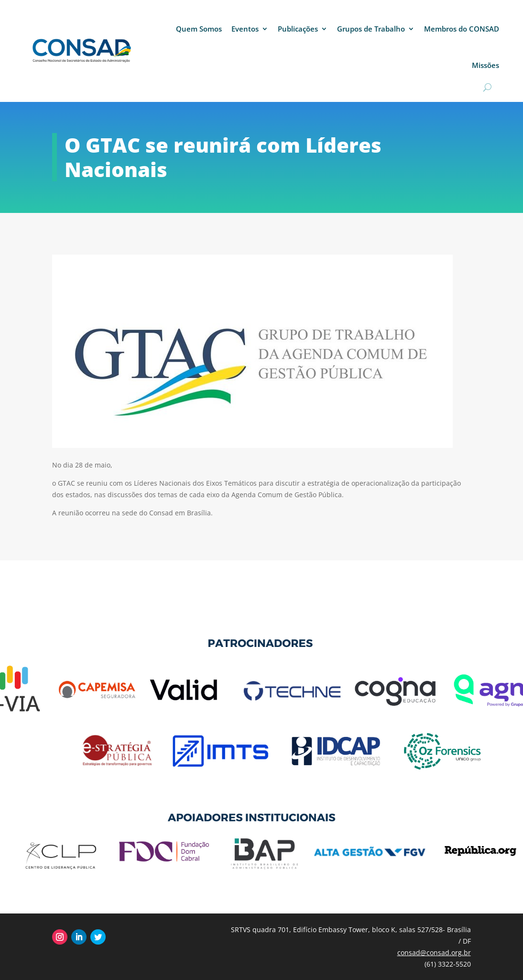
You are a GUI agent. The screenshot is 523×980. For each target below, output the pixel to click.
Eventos (245, 29)
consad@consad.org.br (434, 952)
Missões (485, 65)
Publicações (298, 29)
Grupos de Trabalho (371, 29)
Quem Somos (199, 29)
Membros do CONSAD (462, 29)
